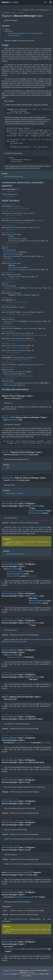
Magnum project (24, 970)
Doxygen (14, 974)
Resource (32, 48)
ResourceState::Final (17, 544)
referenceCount (11, 220)
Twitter (29, 976)
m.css (25, 974)
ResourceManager (8, 189)
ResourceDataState (16, 239)
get (7, 213)
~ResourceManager (9, 194)
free (7, 333)
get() (44, 119)
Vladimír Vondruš (42, 970)
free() (42, 83)
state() (11, 73)
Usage (7, 29)
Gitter (47, 974)
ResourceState (35, 227)
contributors (23, 972)
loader (8, 357)
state (7, 227)
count (8, 206)
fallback (8, 300)
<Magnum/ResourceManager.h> (36, 10)
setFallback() (18, 67)
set (6, 234)
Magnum (5, 2)
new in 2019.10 (8, 258)
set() (9, 93)
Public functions (14, 35)
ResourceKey (13, 213)
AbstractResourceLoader (13, 176)
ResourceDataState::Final (39, 639)
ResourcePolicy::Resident (18, 641)
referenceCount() (12, 554)
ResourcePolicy (14, 241)
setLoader (9, 370)
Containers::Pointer (10, 252)
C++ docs (14, 2)
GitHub (42, 974)
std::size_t (17, 206)
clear (7, 345)
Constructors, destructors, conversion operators (26, 33)
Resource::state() (38, 73)
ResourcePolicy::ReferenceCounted (30, 527)
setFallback (10, 312)
